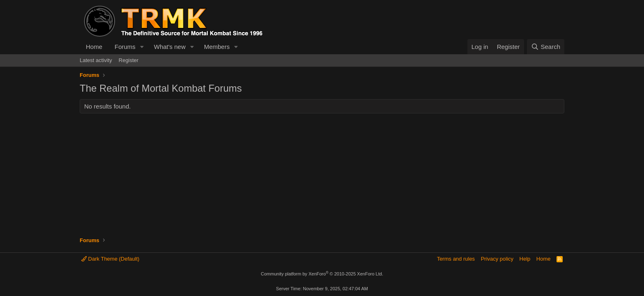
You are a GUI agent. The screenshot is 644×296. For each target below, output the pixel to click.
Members (217, 47)
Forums (125, 47)
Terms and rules (456, 259)
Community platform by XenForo (322, 274)
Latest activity (96, 60)
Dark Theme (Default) (110, 259)
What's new (170, 47)
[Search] (546, 47)
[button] (142, 47)
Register (129, 60)
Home (94, 47)
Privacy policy (497, 259)
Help (525, 259)
